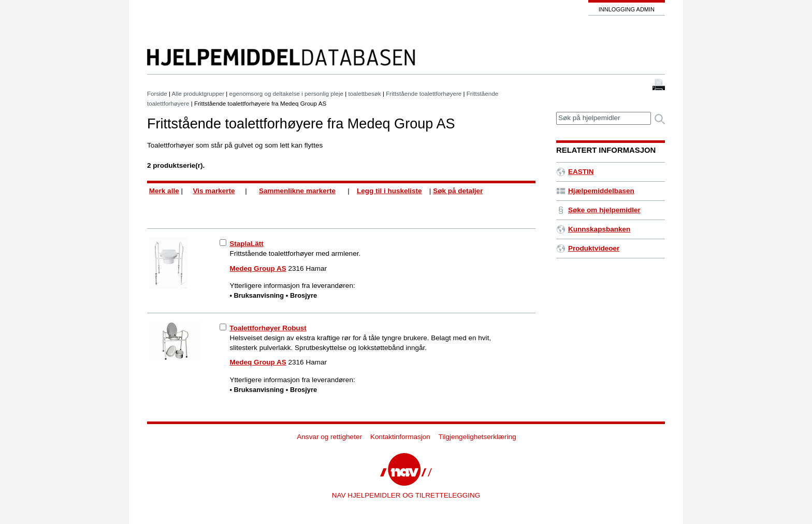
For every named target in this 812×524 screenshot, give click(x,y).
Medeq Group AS (258, 268)
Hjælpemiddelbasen (595, 191)
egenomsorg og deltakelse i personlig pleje (286, 93)
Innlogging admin (627, 9)
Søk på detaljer (458, 191)
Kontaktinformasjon (400, 437)
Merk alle (164, 191)
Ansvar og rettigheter (329, 437)
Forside (157, 93)
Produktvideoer (588, 248)
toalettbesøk (364, 93)
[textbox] (604, 118)
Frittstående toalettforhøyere (424, 93)
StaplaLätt (246, 244)
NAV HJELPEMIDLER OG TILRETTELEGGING (406, 495)
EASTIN (575, 172)
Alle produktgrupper (198, 93)
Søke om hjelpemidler (598, 210)
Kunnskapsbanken (593, 229)
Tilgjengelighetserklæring (477, 437)
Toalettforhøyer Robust (268, 328)
